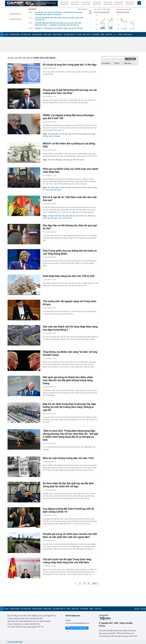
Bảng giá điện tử (15, 14)
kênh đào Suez (78, 160)
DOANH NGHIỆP (37, 35)
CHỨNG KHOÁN (15, 35)
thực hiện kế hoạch (80, 216)
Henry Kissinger (54, 136)
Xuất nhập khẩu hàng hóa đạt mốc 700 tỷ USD (69, 276)
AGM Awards (127, 35)
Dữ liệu (120, 35)
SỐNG (102, 35)
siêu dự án (92, 216)
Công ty (107, 63)
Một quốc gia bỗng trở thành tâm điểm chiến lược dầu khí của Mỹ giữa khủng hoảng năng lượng (68, 380)
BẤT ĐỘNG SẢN (26, 35)
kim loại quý (68, 160)
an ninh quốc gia (65, 134)
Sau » (95, 583)
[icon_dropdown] (139, 3)
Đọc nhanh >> (83, 9)
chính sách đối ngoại (80, 134)
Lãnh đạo (127, 63)
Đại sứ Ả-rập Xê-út (66, 218)
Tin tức (117, 63)
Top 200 (143, 609)
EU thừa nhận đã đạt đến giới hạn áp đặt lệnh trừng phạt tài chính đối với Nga (68, 485)
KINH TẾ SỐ (86, 35)
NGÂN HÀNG (47, 35)
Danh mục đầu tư (15, 19)
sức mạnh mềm (53, 187)
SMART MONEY (57, 35)
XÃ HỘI (6, 35)
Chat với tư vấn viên (77, 628)
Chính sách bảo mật (15, 642)
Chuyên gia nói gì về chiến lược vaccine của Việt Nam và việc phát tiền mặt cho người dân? (70, 535)
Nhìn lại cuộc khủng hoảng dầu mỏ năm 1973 (68, 458)
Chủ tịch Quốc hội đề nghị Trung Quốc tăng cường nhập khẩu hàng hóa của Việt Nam (67, 561)
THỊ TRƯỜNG (95, 35)
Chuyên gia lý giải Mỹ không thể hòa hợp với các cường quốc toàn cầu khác (70, 91)
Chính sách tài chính (79, 187)
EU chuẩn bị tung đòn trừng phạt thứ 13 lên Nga (70, 65)
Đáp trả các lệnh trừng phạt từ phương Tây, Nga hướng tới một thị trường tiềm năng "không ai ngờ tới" (69, 407)
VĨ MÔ (79, 35)
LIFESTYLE (109, 35)
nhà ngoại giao (53, 134)
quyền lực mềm (65, 187)
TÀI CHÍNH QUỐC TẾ (70, 35)
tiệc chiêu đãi (67, 216)
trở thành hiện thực (54, 216)
